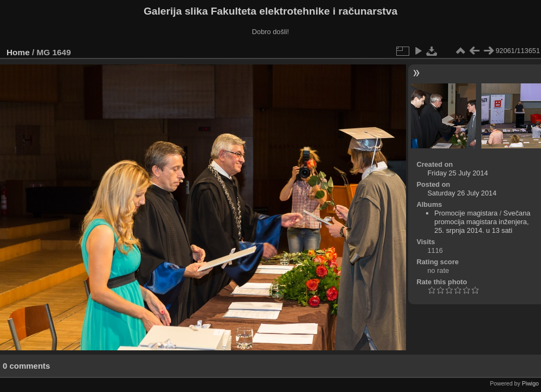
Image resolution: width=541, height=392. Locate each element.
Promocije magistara (466, 213)
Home (18, 52)
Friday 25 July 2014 (458, 173)
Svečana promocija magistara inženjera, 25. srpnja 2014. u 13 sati (482, 222)
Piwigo (530, 383)
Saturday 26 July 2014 (462, 193)
